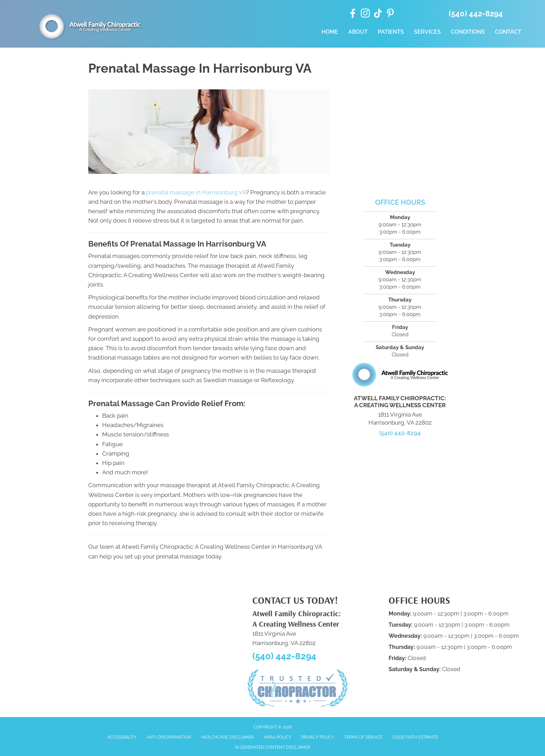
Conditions (468, 32)
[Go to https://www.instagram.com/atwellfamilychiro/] (365, 14)
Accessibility (122, 737)
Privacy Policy (318, 737)
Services (427, 32)
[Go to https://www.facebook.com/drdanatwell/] (353, 14)
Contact (508, 32)
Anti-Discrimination (169, 737)
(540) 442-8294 (476, 14)
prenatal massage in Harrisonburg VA (196, 192)
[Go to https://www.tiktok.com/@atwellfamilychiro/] (378, 14)
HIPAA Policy (278, 737)
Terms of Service (363, 737)
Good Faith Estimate (415, 737)
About (358, 32)
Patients (391, 32)
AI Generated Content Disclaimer (273, 747)
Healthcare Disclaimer (227, 737)
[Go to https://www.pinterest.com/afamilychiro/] (390, 14)
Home (330, 32)
